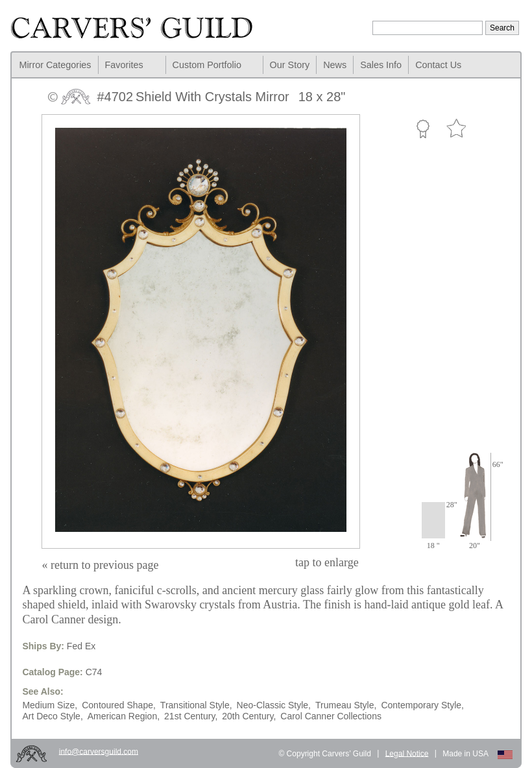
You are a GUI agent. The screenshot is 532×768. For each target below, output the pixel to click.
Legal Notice (407, 753)
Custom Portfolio (207, 65)
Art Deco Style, (52, 716)
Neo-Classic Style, (274, 705)
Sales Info (381, 65)
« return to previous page (100, 565)
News (335, 65)
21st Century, (191, 716)
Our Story (290, 65)
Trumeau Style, (346, 705)
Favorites (124, 65)
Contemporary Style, (422, 705)
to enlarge (327, 562)
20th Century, (249, 716)
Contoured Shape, (119, 705)
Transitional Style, (196, 705)
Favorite (456, 129)
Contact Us (438, 65)
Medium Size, (50, 705)
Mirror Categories (55, 65)
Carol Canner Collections (331, 716)
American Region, (124, 716)
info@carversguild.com (99, 751)
